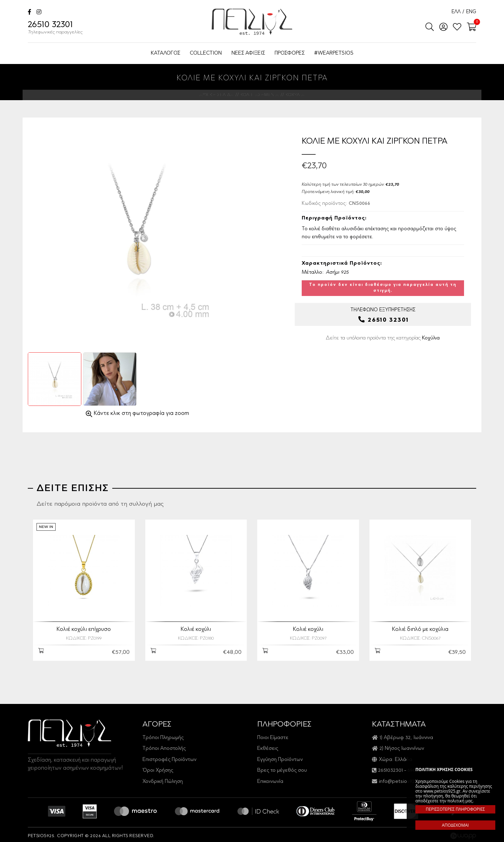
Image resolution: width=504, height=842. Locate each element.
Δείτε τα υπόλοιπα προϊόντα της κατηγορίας (383, 338)
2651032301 (391, 768)
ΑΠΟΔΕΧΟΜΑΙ (455, 825)
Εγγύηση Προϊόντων (280, 757)
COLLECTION (206, 53)
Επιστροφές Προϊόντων (169, 757)
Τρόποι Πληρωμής (163, 735)
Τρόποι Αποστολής (164, 746)
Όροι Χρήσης (158, 768)
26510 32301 (55, 29)
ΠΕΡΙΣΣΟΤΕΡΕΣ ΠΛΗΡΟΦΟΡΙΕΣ (455, 809)
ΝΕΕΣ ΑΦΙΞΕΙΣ (248, 53)
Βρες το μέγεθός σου (282, 768)
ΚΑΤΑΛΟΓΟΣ (165, 53)
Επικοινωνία (270, 779)
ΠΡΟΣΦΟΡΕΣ (290, 53)
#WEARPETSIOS (334, 53)
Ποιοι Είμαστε (273, 735)
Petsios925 (252, 22)
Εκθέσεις (268, 746)
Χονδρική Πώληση (163, 779)
